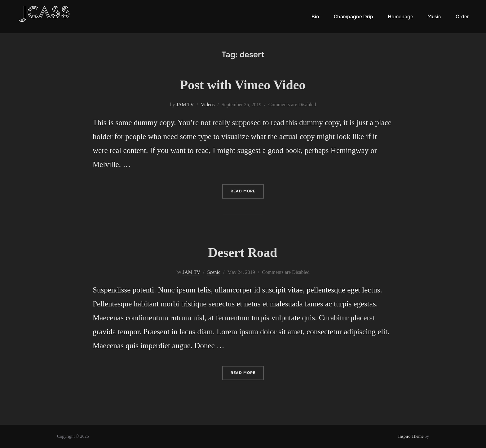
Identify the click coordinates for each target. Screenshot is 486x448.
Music (434, 17)
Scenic (214, 272)
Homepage (400, 17)
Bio (315, 17)
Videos (208, 105)
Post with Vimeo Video (243, 85)
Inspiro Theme (411, 436)
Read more (247, 191)
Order (462, 17)
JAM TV (185, 105)
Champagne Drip (353, 17)
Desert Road (243, 253)
